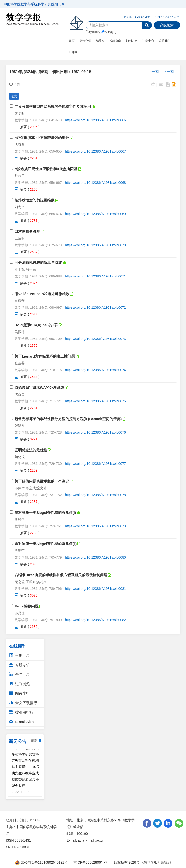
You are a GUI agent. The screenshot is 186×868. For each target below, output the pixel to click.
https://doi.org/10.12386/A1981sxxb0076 (95, 432)
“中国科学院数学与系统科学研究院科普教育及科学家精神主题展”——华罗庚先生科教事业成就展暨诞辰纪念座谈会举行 (26, 768)
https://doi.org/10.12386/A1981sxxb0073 (95, 339)
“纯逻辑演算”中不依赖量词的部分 (42, 138)
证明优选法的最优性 (31, 450)
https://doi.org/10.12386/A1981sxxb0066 (95, 120)
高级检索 (167, 25)
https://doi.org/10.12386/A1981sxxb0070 (95, 245)
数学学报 (93, 32)
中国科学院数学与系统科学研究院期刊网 (34, 4)
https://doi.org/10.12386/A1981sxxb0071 (95, 276)
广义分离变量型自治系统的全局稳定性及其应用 (53, 106)
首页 (72, 41)
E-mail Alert (22, 722)
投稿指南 (115, 41)
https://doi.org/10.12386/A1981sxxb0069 (95, 214)
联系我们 (165, 41)
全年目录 (19, 674)
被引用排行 (21, 712)
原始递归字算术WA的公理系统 (39, 388)
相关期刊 (109, 32)
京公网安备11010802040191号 (41, 862)
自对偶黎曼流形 (27, 231)
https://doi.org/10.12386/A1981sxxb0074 (95, 370)
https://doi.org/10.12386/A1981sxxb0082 (95, 620)
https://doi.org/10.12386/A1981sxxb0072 (95, 307)
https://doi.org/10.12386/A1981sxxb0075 (95, 401)
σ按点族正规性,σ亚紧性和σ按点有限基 (46, 169)
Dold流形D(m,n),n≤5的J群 (36, 325)
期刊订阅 (132, 41)
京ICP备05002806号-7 (90, 862)
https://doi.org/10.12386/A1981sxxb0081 (95, 589)
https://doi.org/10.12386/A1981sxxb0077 (95, 464)
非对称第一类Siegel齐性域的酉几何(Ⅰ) (45, 512)
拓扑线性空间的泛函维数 (35, 200)
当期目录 (19, 656)
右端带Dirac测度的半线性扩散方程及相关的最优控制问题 (61, 575)
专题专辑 (19, 665)
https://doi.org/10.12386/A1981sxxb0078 (95, 495)
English (74, 52)
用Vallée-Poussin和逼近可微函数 (42, 294)
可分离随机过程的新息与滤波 (38, 263)
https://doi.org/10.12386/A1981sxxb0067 (95, 151)
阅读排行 (19, 693)
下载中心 (148, 41)
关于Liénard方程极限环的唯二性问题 (45, 356)
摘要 (23, 127)
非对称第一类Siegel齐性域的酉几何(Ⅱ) (46, 544)
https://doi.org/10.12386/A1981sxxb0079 (95, 526)
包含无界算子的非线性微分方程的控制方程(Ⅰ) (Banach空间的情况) (68, 419)
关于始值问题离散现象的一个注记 (42, 481)
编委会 (100, 41)
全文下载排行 (23, 703)
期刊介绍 (85, 41)
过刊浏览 (19, 684)
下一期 (169, 72)
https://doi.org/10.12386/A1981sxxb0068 (95, 183)
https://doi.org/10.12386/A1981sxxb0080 (95, 557)
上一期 (154, 72)
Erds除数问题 (27, 606)
